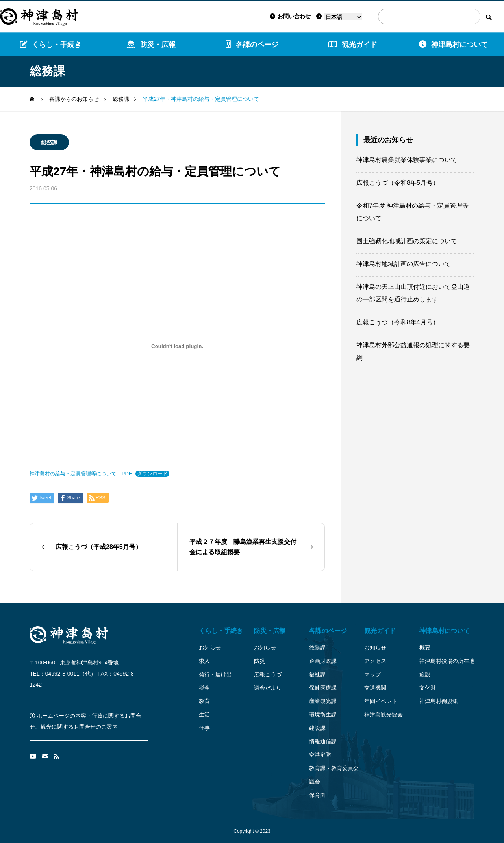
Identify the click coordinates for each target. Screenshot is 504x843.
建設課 (317, 728)
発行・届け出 (215, 674)
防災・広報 (151, 44)
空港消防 (320, 755)
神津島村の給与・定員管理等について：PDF (81, 474)
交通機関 (375, 688)
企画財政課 (323, 661)
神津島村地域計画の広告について (404, 264)
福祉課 (317, 674)
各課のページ (252, 44)
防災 (259, 661)
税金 (204, 688)
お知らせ (210, 648)
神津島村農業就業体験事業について (407, 160)
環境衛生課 (323, 715)
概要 (425, 648)
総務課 (49, 142)
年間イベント (381, 701)
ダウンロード (152, 474)
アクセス (375, 661)
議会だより (268, 688)
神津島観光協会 (384, 715)
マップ (372, 674)
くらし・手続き (51, 44)
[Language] (343, 17)
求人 (204, 661)
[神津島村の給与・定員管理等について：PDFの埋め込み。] (177, 346)
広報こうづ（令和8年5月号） (398, 183)
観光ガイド (380, 631)
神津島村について (453, 44)
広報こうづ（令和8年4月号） (398, 322)
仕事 (204, 728)
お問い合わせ (290, 16)
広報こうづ (268, 674)
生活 (204, 715)
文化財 (428, 688)
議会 (315, 782)
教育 (204, 701)
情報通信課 (323, 741)
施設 (425, 674)
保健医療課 (323, 688)
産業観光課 (323, 701)
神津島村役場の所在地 (447, 661)
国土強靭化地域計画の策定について (407, 241)
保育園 (317, 795)
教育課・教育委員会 (334, 768)
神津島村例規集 (439, 701)
